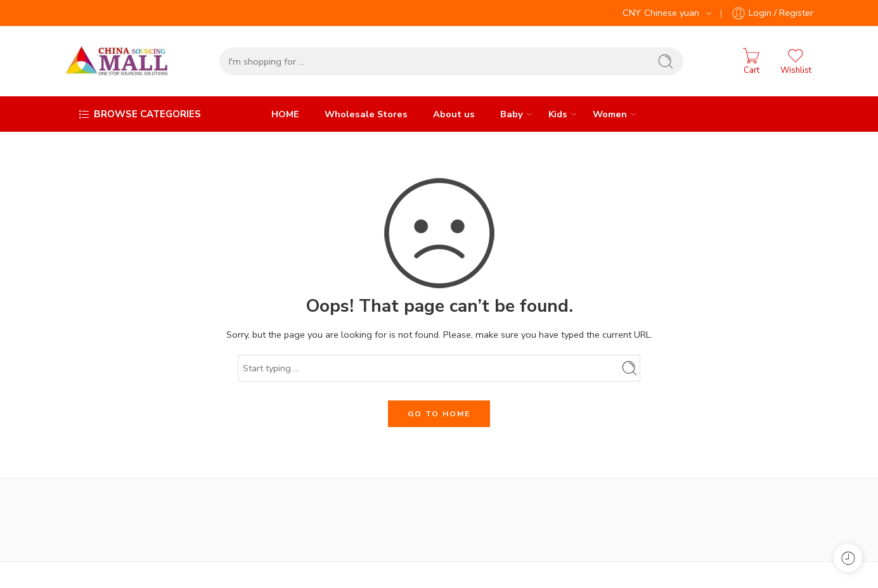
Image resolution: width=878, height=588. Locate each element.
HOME (285, 114)
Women (610, 114)
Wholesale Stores (366, 114)
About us (454, 114)
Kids (558, 114)
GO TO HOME (439, 414)
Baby (512, 114)
